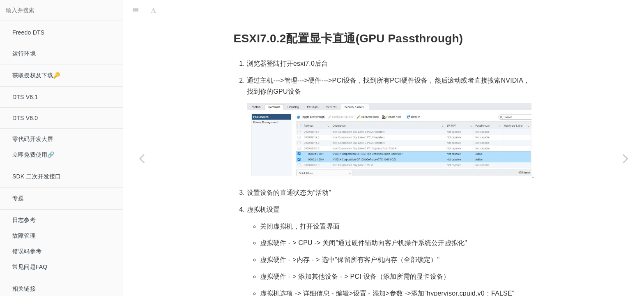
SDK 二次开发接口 (37, 176)
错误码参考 (27, 251)
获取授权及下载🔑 (36, 75)
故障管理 (24, 236)
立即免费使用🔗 (33, 155)
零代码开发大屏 (33, 139)
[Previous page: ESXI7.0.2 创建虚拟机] (142, 158)
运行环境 (24, 53)
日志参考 (24, 220)
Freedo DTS (28, 32)
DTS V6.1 (25, 97)
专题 (18, 198)
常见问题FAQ (30, 267)
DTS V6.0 (25, 118)
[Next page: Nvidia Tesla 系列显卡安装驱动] (626, 158)
